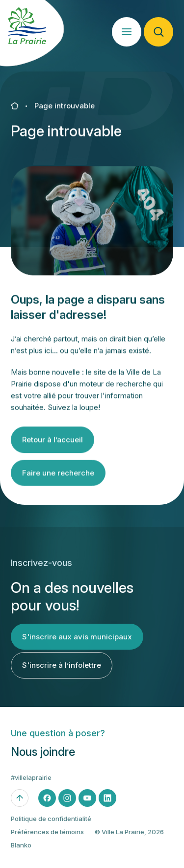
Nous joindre (43, 758)
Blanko (21, 850)
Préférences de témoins (47, 837)
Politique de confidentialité (51, 824)
